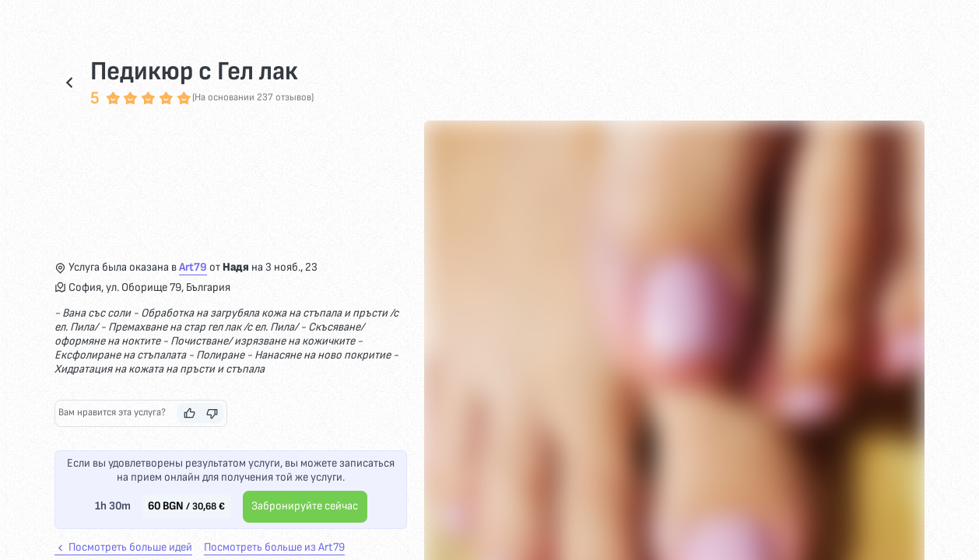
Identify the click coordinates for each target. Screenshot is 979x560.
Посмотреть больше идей (123, 548)
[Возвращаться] (69, 82)
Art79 (193, 268)
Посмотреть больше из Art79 (274, 548)
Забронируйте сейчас (305, 506)
